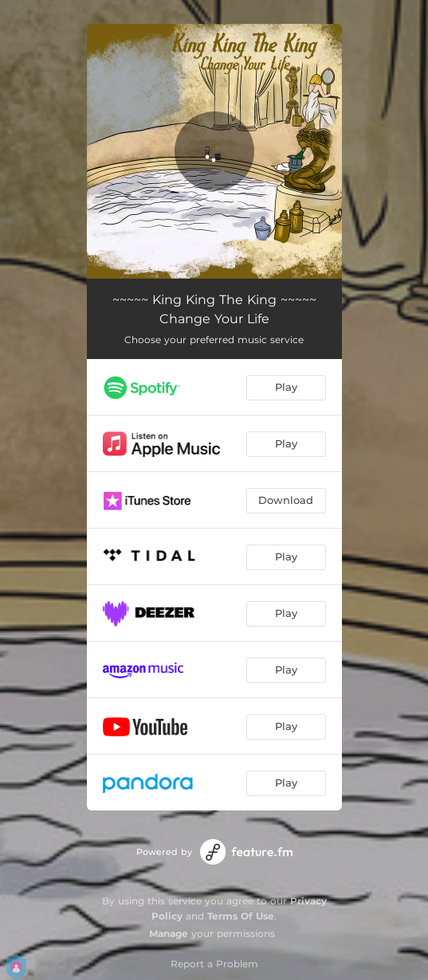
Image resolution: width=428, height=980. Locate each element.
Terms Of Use (241, 916)
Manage (169, 933)
